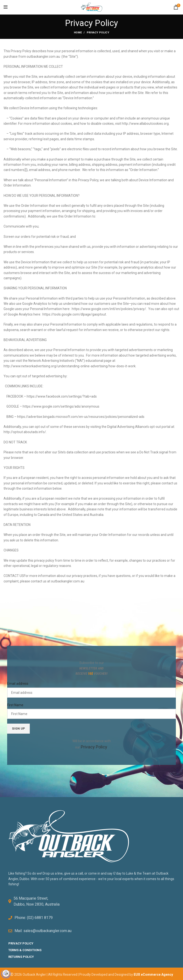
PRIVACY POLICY (21, 942)
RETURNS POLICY (21, 955)
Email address (18, 684)
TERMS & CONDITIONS (25, 948)
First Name (15, 705)
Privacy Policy (94, 746)
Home (78, 33)
